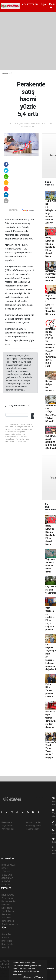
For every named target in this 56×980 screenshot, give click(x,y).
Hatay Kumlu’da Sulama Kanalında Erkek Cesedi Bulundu (50, 247)
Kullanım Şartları (34, 822)
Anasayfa (7, 73)
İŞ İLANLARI (7, 875)
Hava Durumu (8, 895)
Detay (27, 977)
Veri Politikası (8, 829)
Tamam (39, 977)
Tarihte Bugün (8, 911)
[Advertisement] (28, 41)
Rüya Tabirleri (8, 944)
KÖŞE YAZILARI (30, 5)
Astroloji (5, 947)
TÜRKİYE (6, 872)
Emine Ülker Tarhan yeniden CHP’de (49, 690)
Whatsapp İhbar (33, 826)
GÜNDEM (6, 881)
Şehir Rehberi (8, 921)
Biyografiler (7, 941)
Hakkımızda (7, 822)
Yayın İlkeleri (7, 826)
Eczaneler (6, 905)
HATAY (5, 868)
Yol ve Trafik (7, 898)
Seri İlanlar (6, 918)
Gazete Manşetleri (10, 924)
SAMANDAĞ (7, 878)
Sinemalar (6, 914)
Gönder (33, 416)
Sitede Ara (6, 934)
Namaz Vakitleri (9, 901)
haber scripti (6, 973)
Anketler (5, 938)
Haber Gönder (32, 829)
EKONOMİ (6, 885)
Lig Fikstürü (7, 908)
